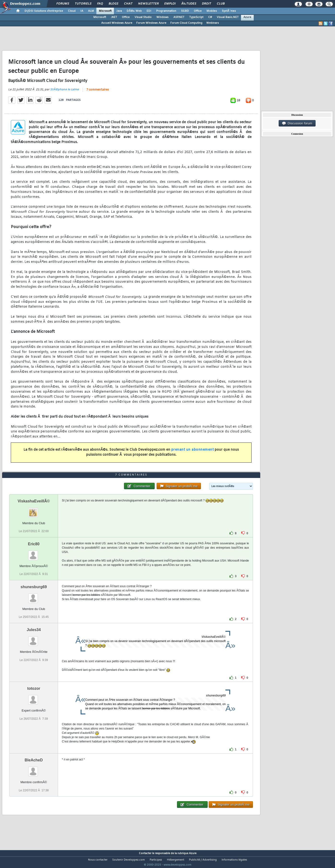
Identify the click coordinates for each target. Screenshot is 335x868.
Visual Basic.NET (228, 17)
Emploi (170, 4)
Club (221, 4)
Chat (128, 4)
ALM (91, 11)
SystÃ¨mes (229, 11)
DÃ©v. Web (134, 11)
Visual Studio (143, 17)
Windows (162, 17)
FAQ (100, 4)
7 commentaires (98, 93)
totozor (34, 698)
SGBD (185, 11)
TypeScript (196, 17)
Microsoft (105, 11)
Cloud (72, 11)
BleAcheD (34, 769)
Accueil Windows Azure (117, 23)
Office (198, 11)
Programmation (166, 11)
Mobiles (212, 11)
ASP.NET (179, 17)
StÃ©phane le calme (65, 93)
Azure (247, 17)
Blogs (113, 4)
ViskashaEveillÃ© (34, 510)
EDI (149, 11)
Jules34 (34, 639)
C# (210, 17)
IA (82, 11)
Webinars (213, 23)
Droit (206, 4)
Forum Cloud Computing (186, 23)
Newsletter (148, 4)
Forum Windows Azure (151, 23)
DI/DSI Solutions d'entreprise (44, 11)
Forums (63, 4)
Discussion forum (297, 123)
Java (119, 11)
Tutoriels (83, 4)
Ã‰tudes (189, 4)
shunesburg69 (34, 596)
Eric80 (34, 553)
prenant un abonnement (193, 453)
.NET (114, 17)
